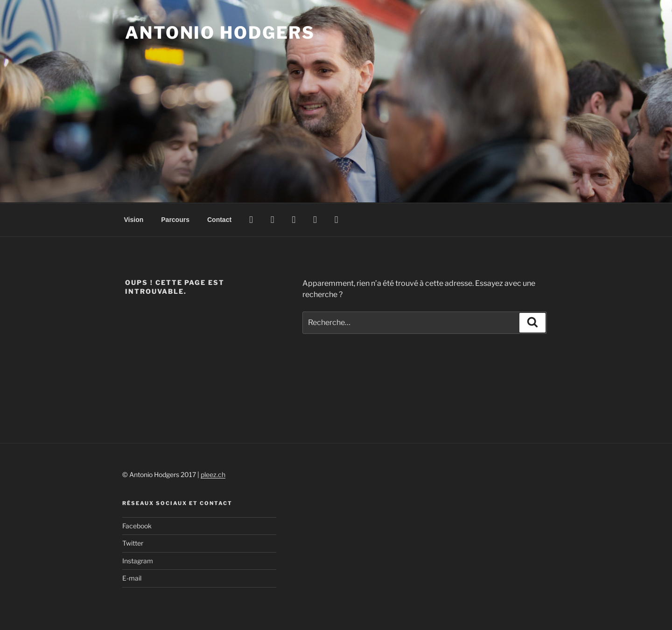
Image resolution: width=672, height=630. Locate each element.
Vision (134, 220)
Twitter (133, 543)
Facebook (137, 526)
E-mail (132, 578)
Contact (219, 220)
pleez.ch (213, 474)
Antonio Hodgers (220, 33)
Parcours (175, 220)
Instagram (138, 561)
